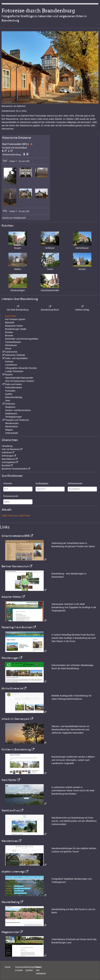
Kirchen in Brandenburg (16, 750)
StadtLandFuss (11, 810)
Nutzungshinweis (34, 967)
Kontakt (19, 970)
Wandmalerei (11, 426)
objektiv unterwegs (13, 872)
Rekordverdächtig (14, 397)
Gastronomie (11, 352)
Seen (8, 401)
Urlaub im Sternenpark (16, 719)
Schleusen (10, 404)
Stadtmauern (11, 414)
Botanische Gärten (14, 326)
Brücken (9, 332)
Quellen (9, 394)
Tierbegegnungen (13, 417)
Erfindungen (8, 456)
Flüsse (8, 349)
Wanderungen (10, 658)
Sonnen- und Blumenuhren (18, 410)
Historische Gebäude (15, 355)
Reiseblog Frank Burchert (17, 627)
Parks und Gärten (13, 384)
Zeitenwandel (11, 433)
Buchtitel (6, 465)
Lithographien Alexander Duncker (21, 368)
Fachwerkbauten (13, 342)
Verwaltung (7, 446)
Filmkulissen (11, 345)
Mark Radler (9, 780)
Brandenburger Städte (16, 329)
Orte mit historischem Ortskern (20, 381)
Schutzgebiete (9, 462)
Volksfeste (7, 452)
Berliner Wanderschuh (15, 566)
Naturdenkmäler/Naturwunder (19, 378)
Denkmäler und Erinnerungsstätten (22, 339)
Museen (9, 375)
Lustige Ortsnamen (14, 371)
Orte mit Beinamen (11, 449)
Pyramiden (10, 391)
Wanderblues (10, 841)
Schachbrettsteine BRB (15, 536)
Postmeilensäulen (14, 388)
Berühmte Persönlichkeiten (15, 469)
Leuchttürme (11, 365)
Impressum (21, 967)
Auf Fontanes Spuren (15, 319)
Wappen (9, 430)
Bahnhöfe (10, 323)
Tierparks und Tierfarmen (17, 420)
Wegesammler (10, 932)
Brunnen (9, 336)
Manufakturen (8, 459)
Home (8, 967)
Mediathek (41, 974)
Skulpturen (10, 407)
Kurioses (9, 362)
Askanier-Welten (11, 597)
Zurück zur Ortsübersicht (14, 218)
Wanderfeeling (10, 902)
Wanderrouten (12, 423)
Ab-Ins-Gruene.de (12, 688)
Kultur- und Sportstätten (16, 358)
